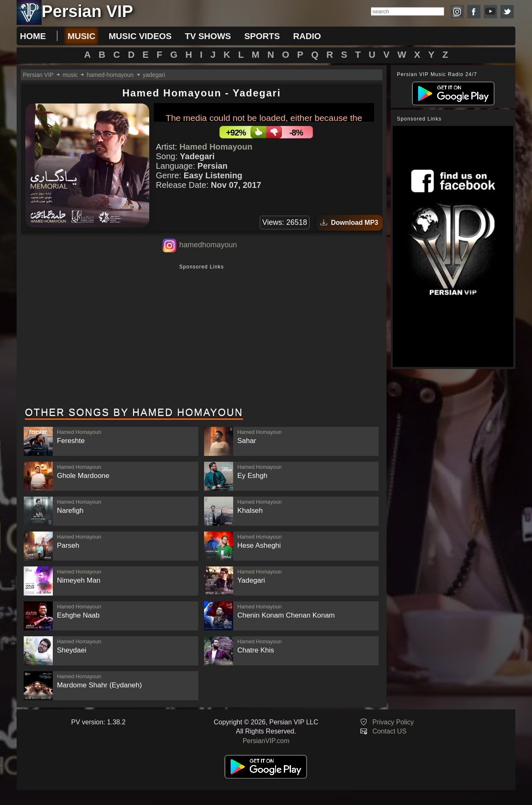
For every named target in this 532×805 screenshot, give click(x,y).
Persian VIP (38, 75)
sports (262, 36)
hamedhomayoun (208, 245)
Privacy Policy (393, 722)
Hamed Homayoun (216, 147)
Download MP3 (349, 223)
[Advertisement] (202, 336)
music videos (140, 36)
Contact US (389, 731)
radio (307, 36)
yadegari (154, 75)
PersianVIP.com (266, 741)
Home (33, 36)
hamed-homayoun (110, 75)
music (81, 36)
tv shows (208, 36)
